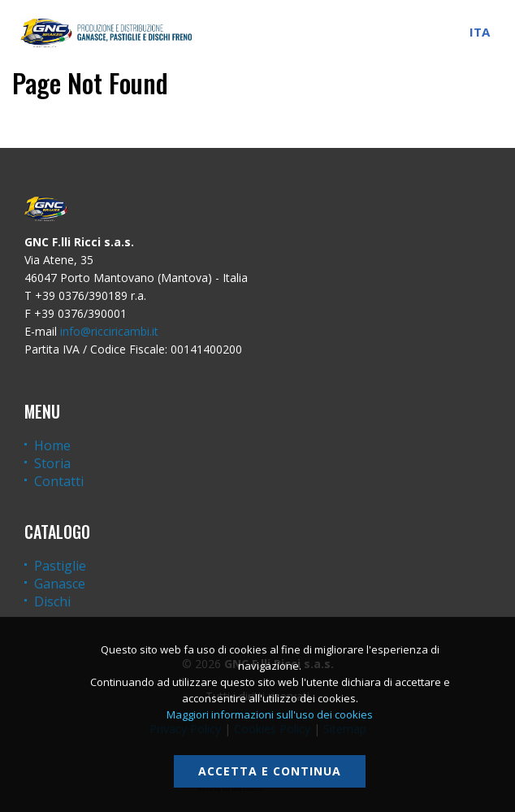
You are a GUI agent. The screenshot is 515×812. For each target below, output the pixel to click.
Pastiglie (60, 566)
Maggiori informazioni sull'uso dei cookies (270, 714)
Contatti (59, 481)
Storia (52, 463)
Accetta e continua (270, 771)
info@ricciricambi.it (109, 331)
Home (52, 445)
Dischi (52, 601)
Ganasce (60, 584)
